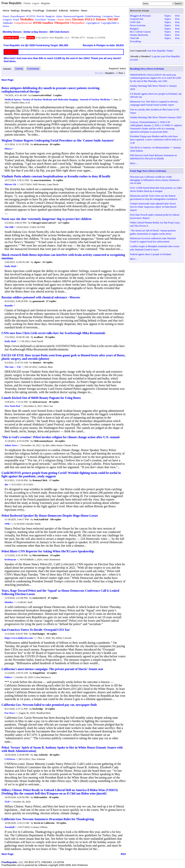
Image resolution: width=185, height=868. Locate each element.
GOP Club (135, 22)
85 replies (55, 144)
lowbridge (38, 709)
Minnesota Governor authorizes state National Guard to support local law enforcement (153, 240)
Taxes (117, 16)
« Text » (120, 73)
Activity (19, 69)
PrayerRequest (18, 16)
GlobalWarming (93, 16)
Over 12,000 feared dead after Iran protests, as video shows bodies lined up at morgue (156, 189)
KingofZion (39, 673)
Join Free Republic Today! (160, 51)
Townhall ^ (10, 827)
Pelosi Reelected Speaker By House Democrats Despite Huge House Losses (50, 516)
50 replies (54, 797)
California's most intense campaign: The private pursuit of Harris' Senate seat (52, 669)
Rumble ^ (10, 306)
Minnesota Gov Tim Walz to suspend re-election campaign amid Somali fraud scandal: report (154, 103)
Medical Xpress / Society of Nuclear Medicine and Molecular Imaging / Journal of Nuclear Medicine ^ (58, 99)
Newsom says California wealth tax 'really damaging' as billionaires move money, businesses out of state (155, 180)
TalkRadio (8, 23)
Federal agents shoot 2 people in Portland (150, 254)
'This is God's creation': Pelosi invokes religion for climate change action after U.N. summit (61, 437)
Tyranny (51, 19)
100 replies (56, 519)
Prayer (6, 16)
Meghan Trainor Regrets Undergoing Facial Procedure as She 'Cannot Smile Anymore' (58, 140)
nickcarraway (41, 144)
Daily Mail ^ (11, 266)
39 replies (50, 337)
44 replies (60, 441)
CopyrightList (93, 23)
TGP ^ (8, 802)
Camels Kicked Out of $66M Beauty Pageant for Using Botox (41, 398)
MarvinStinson (40, 555)
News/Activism (138, 25)
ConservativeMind (41, 95)
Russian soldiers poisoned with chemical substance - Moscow (41, 297)
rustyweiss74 (39, 598)
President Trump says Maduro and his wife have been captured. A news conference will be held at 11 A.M (156, 140)
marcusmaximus (42, 180)
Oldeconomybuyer (43, 441)
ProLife (40, 16)
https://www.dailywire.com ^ (20, 638)
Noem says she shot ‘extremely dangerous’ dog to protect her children (46, 219)
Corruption (107, 16)
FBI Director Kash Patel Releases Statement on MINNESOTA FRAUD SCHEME (153, 157)
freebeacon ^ (11, 559)
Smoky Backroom (139, 35)
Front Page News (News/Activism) (148, 171)
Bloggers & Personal (140, 16)
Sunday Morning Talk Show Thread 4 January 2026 (156, 117)
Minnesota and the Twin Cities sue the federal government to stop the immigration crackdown (154, 197)
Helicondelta (40, 797)
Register (45, 3)
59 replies (61, 823)
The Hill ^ (10, 227)
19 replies (55, 555)
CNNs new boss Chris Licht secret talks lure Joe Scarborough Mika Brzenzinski (53, 333)
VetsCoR (134, 38)
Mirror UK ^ (12, 184)
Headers (109, 73)
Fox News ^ (11, 713)
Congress (7, 19)
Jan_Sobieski (41, 755)
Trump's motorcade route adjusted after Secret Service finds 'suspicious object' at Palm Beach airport (153, 207)
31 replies (58, 180)
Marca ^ (9, 149)
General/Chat (137, 19)
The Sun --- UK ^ (14, 367)
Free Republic (12, 3)
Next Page (8, 80)
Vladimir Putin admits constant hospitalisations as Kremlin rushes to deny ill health (56, 176)
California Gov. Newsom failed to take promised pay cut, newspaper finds (49, 705)
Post (177, 16)
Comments (33, 69)
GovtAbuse (40, 19)
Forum (27, 3)
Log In (36, 3)
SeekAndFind (41, 519)
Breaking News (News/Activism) (147, 69)
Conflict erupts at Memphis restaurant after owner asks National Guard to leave (155, 248)
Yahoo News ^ (12, 445)
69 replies (52, 634)
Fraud (16, 19)
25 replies (47, 262)
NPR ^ (8, 524)
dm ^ (7, 484)
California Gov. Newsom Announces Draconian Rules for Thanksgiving (48, 819)
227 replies (64, 223)
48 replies (48, 362)
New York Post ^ (13, 406)
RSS (123, 854)
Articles (7, 69)
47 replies (53, 598)
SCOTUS (31, 16)
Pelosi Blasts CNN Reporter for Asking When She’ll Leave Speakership (48, 551)
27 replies (51, 301)
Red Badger (39, 634)
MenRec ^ (10, 602)
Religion (134, 29)
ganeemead (38, 301)
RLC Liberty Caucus (140, 32)
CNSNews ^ (11, 759)
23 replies (52, 673)
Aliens (59, 16)
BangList (50, 16)
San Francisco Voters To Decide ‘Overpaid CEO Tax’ (36, 630)
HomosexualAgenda (73, 16)
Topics (168, 16)
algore (37, 262)
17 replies (54, 480)
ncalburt (39, 337)
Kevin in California (44, 823)
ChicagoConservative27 (44, 223)
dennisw (37, 362)
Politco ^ (9, 677)
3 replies (57, 95)
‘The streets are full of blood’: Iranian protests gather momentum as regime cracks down (153, 232)
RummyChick (40, 480)
